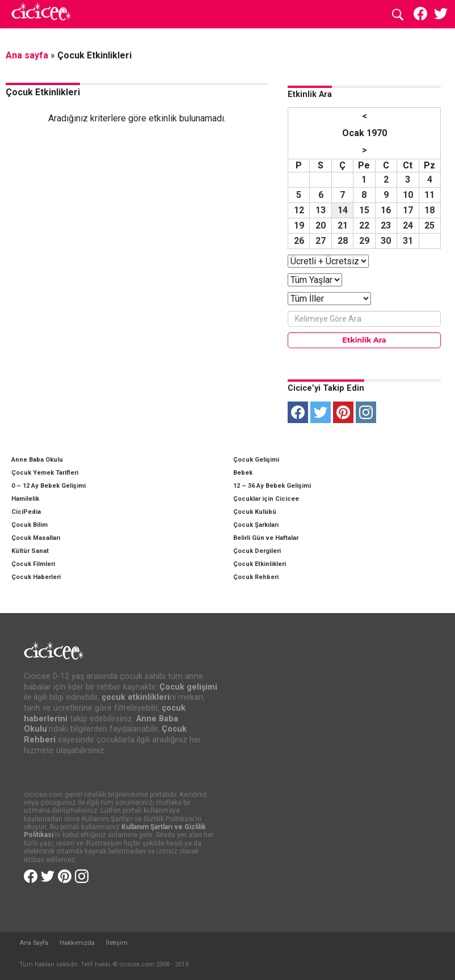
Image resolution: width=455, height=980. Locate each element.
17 (408, 210)
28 (343, 241)
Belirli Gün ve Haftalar (266, 538)
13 (321, 210)
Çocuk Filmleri (33, 564)
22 (364, 225)
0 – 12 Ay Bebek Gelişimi (49, 486)
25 (429, 225)
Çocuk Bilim (30, 525)
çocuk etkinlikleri (136, 697)
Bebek (243, 473)
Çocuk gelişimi (188, 687)
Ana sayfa (27, 55)
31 (408, 241)
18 (429, 210)
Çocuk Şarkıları (256, 525)
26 (299, 241)
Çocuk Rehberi (256, 577)
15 (364, 210)
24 (408, 225)
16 (386, 210)
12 (299, 210)
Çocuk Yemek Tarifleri (45, 473)
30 (386, 241)
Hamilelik (25, 499)
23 (386, 225)
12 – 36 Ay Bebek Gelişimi (272, 486)
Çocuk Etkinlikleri (260, 564)
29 (364, 241)
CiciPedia (26, 512)
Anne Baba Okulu (37, 460)
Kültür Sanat (30, 551)
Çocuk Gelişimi (256, 460)
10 (408, 195)
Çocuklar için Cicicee (266, 499)
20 (321, 225)
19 (299, 225)
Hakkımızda (77, 943)
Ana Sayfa (34, 943)
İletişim (117, 943)
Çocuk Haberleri (36, 577)
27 (321, 241)
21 (343, 225)
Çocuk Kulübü (255, 512)
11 (429, 195)
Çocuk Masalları (36, 538)
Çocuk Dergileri (257, 551)
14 (343, 210)
